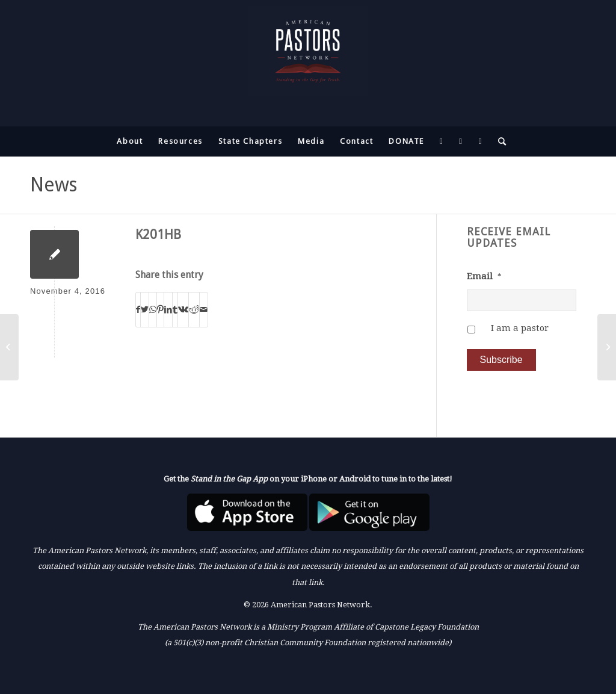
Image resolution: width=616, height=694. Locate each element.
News (54, 185)
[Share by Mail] (204, 309)
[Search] (499, 141)
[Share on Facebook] (138, 309)
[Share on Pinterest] (160, 309)
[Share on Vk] (183, 309)
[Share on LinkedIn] (168, 309)
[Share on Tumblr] (175, 309)
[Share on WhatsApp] (153, 309)
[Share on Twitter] (145, 309)
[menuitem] (130, 141)
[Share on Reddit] (194, 309)
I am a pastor (520, 328)
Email (484, 276)
